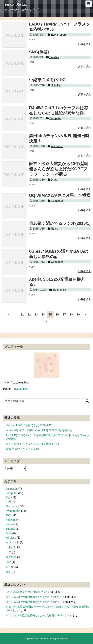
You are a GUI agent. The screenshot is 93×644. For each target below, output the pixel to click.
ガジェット (12, 542)
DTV (8, 502)
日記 (8, 562)
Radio (9, 524)
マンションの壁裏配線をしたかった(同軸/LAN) (34, 615)
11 (22, 315)
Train (9, 533)
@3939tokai (21, 389)
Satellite (10, 529)
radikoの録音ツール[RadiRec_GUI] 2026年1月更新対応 (39, 430)
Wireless (11, 538)
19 (78, 315)
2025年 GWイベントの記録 (22, 449)
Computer (11, 493)
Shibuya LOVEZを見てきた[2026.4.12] (29, 425)
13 (36, 315)
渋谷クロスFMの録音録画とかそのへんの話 (32, 597)
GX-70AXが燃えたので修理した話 (26, 592)
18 (71, 315)
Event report (13, 511)
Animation (12, 489)
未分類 (10, 567)
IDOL (9, 515)
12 (29, 315)
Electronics (12, 506)
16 (57, 315)
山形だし (11, 547)
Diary (9, 498)
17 (64, 315)
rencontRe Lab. (17, 4)
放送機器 (11, 557)
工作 (8, 552)
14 (43, 315)
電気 (8, 572)
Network (11, 520)
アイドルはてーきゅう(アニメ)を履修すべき (32, 444)
